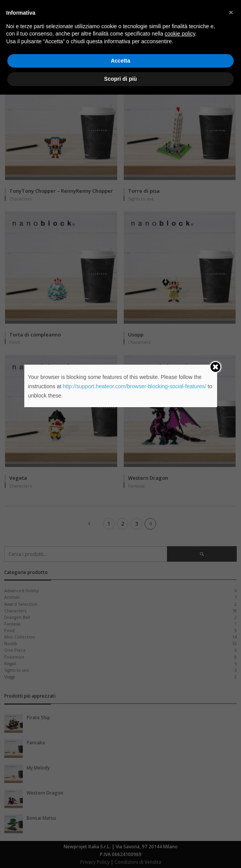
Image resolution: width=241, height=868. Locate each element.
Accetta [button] (120, 834)
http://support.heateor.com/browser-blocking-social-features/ (135, 386)
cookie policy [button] (180, 807)
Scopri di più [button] (120, 852)
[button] (231, 786)
